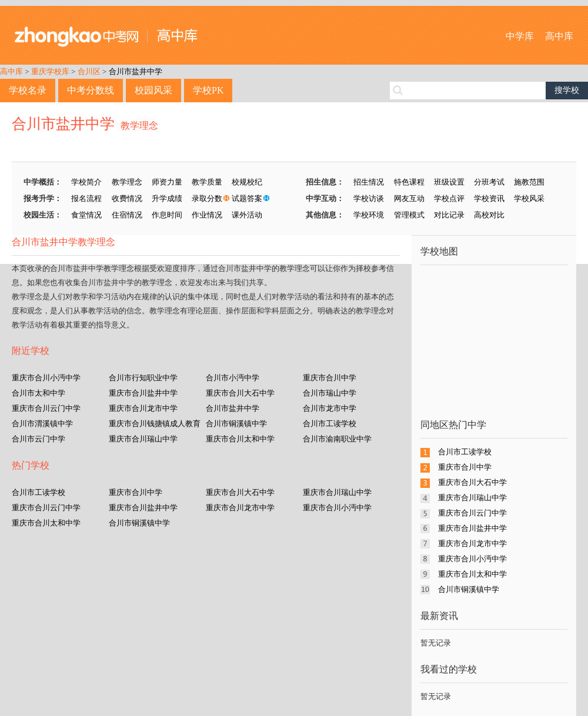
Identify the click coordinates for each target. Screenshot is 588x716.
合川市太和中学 (39, 393)
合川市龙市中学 (330, 408)
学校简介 (86, 182)
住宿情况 (127, 215)
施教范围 (529, 182)
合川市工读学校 (330, 424)
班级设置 (449, 182)
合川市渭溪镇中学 (42, 424)
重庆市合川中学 (330, 378)
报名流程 (86, 198)
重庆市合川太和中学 (240, 439)
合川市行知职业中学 (143, 378)
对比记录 (449, 215)
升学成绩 (167, 198)
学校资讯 (489, 198)
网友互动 (409, 198)
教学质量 (207, 182)
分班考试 (489, 182)
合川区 (89, 71)
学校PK (208, 90)
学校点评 (449, 198)
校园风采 (153, 90)
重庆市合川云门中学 (46, 408)
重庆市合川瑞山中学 (143, 439)
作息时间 (167, 215)
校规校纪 (247, 182)
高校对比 (489, 215)
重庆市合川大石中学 (240, 393)
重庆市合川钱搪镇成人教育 (155, 424)
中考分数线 (91, 90)
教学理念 (139, 126)
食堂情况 (86, 215)
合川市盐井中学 (136, 71)
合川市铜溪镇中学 (236, 424)
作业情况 (207, 215)
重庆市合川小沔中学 (46, 378)
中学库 (520, 36)
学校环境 (369, 215)
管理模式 (409, 215)
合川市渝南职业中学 (337, 439)
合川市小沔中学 (233, 378)
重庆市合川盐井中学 (143, 393)
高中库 (559, 36)
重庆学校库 (50, 71)
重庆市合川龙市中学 (143, 408)
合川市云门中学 (39, 439)
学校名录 (28, 90)
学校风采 (529, 198)
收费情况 (127, 198)
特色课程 (409, 182)
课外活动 (247, 215)
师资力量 (167, 182)
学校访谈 (369, 198)
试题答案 (247, 198)
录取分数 (207, 198)
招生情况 (369, 182)
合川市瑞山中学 (330, 393)
